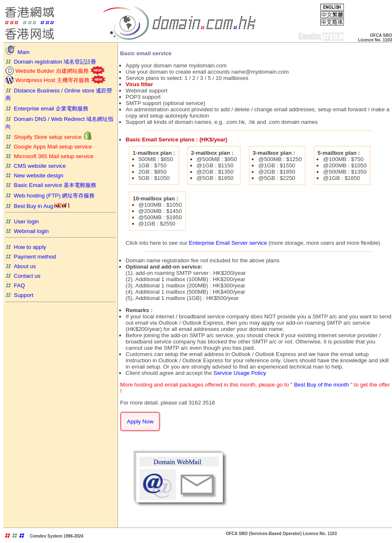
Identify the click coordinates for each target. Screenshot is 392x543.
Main (18, 52)
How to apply (26, 247)
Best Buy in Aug (38, 206)
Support (19, 295)
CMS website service (36, 166)
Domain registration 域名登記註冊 (51, 62)
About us (21, 266)
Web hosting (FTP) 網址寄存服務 (50, 196)
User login (22, 222)
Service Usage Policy (240, 373)
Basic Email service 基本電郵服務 (51, 185)
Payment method (31, 257)
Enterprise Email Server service (228, 243)
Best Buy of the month (322, 385)
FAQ (15, 286)
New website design (35, 175)
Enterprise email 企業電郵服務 (47, 109)
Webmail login (27, 231)
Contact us (23, 276)
